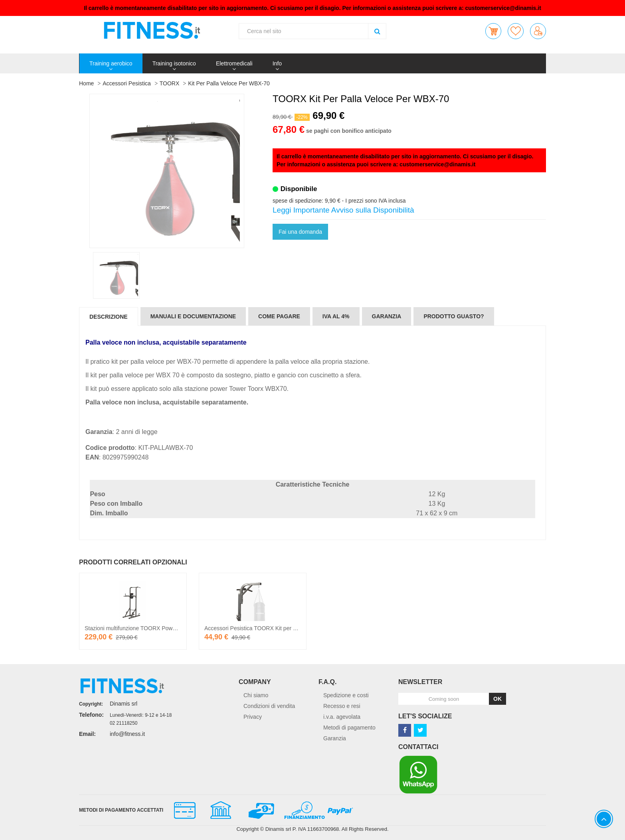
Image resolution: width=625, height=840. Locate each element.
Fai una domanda (300, 232)
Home (86, 83)
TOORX (170, 83)
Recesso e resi (342, 706)
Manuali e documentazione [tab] (193, 316)
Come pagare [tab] (279, 316)
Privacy (253, 717)
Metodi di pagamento (349, 728)
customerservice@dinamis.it (503, 8)
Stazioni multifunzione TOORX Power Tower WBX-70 (150, 628)
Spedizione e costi (346, 695)
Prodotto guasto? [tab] (454, 316)
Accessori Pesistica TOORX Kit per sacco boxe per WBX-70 (279, 628)
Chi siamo (256, 695)
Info (277, 63)
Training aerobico (111, 63)
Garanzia (335, 738)
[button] (493, 31)
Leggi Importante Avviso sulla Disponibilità (343, 210)
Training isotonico (174, 63)
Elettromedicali (234, 63)
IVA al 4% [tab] (336, 316)
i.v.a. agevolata (342, 717)
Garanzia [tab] (387, 316)
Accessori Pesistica (127, 83)
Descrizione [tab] (109, 317)
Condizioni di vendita (269, 706)
